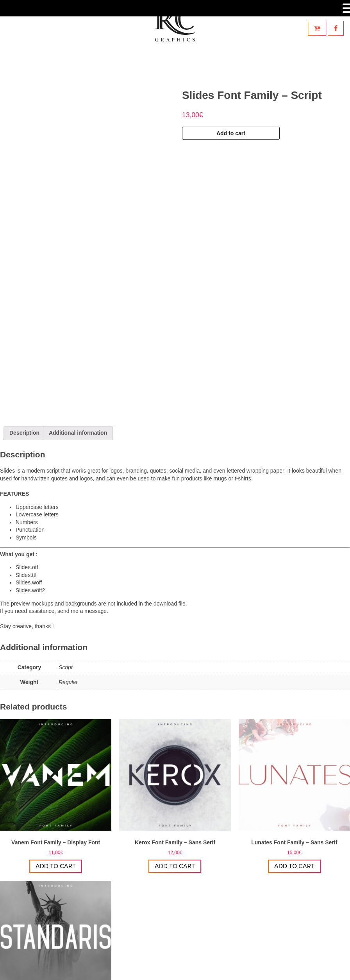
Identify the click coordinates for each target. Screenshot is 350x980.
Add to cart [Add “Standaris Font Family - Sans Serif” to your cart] (56, 926)
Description (24, 331)
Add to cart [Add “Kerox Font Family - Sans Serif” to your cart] (175, 764)
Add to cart (231, 133)
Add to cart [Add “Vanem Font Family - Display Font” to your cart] (56, 764)
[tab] (24, 331)
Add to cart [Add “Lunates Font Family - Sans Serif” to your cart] (294, 764)
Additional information (78, 331)
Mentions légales (247, 970)
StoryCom (210, 970)
